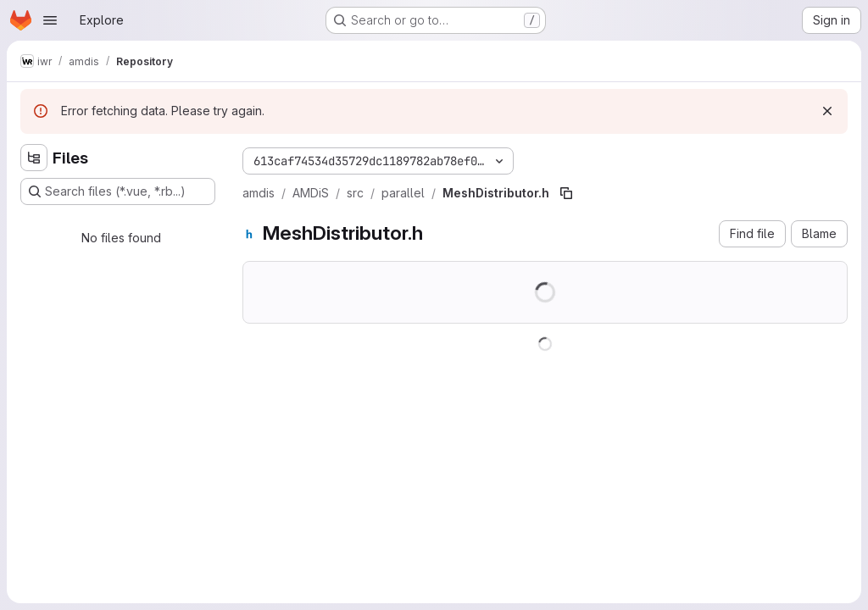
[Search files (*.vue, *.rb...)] (118, 191)
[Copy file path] (566, 193)
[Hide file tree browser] (34, 158)
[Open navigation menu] (50, 20)
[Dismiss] (827, 111)
